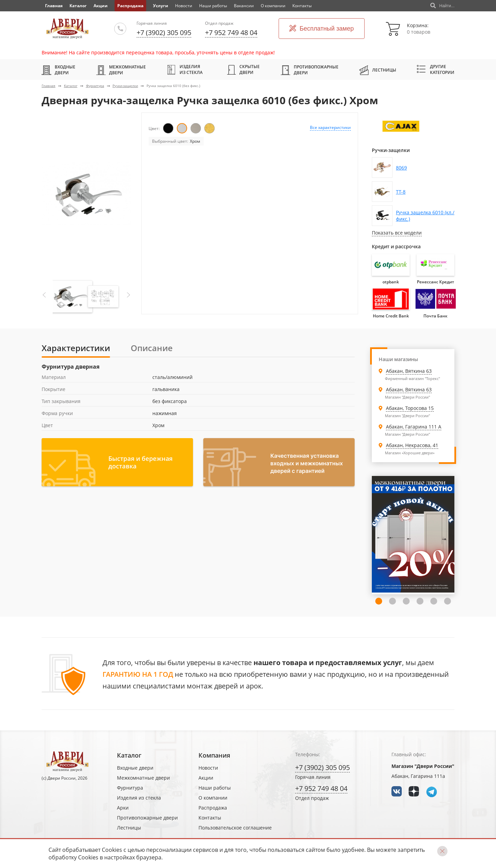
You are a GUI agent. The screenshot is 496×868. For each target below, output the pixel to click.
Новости (184, 6)
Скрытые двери (243, 69)
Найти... (442, 6)
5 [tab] (434, 601)
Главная (48, 86)
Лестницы (378, 70)
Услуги (161, 6)
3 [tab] (406, 601)
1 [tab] (379, 601)
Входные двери (58, 70)
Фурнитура (95, 86)
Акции (101, 6)
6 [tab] (448, 601)
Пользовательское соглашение (235, 828)
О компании (273, 6)
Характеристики (76, 348)
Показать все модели (397, 233)
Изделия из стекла (185, 69)
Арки (123, 808)
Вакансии (244, 6)
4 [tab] (420, 601)
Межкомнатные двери (121, 70)
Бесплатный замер (322, 29)
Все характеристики (330, 127)
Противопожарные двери (310, 70)
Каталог (78, 6)
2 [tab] (392, 601)
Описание (152, 348)
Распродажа (130, 6)
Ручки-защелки (125, 86)
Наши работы (213, 6)
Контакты (302, 6)
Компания (214, 755)
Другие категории (436, 69)
